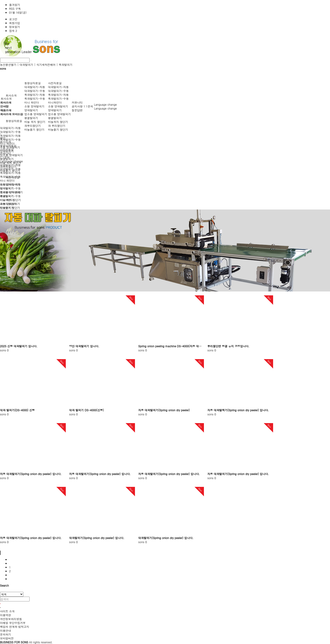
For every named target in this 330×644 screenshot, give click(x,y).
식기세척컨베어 (46, 65)
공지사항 (77, 106)
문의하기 (5, 634)
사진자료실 (55, 83)
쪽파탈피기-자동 (10, 136)
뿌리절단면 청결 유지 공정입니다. (228, 346)
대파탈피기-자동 (10, 128)
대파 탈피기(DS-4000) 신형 (17, 410)
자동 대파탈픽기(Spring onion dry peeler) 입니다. (238, 410)
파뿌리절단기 (33, 126)
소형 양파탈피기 (34, 106)
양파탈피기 (31, 110)
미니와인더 (55, 102)
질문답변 (77, 110)
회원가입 (15, 23)
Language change (105, 104)
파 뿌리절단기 (57, 126)
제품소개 (6, 110)
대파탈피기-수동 (10, 132)
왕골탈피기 (31, 118)
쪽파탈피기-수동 (10, 139)
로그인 (13, 19)
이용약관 (5, 615)
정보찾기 (15, 27)
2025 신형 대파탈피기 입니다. (19, 346)
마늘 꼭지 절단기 (35, 122)
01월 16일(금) (18, 12)
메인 (3, 138)
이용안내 (5, 630)
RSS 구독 (15, 9)
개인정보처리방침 (11, 619)
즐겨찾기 (15, 5)
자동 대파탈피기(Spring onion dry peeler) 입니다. (31, 474)
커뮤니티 (77, 102)
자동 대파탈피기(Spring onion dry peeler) (164, 410)
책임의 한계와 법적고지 (15, 627)
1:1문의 (88, 106)
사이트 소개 (7, 611)
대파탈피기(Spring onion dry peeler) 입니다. (97, 538)
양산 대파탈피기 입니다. (84, 346)
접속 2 (13, 31)
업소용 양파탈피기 (11, 155)
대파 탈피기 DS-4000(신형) (86, 410)
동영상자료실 (14, 121)
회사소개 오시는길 (12, 114)
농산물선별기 (8, 65)
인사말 (5, 106)
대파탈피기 (26, 65)
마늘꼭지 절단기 (58, 122)
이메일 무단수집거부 (13, 623)
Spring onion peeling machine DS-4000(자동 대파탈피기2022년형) (171, 346)
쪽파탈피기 (66, 65)
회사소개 (11, 95)
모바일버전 (7, 638)
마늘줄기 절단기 (34, 129)
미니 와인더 (32, 102)
